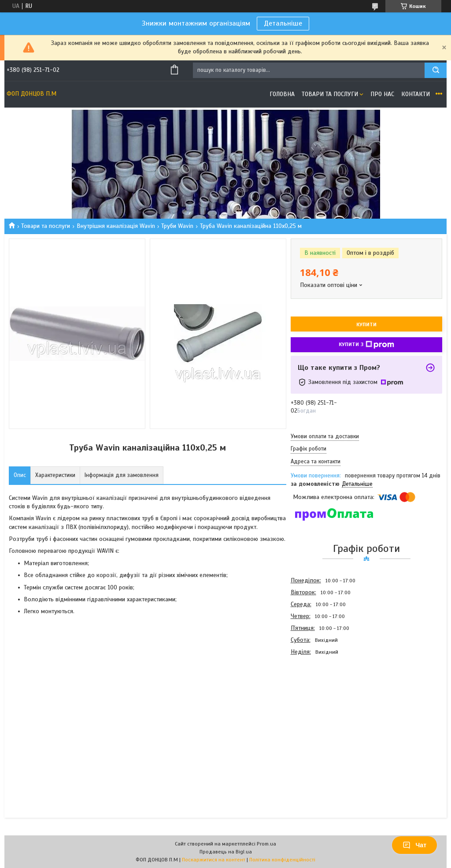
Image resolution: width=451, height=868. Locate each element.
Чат (414, 845)
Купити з (366, 345)
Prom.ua (266, 844)
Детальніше (283, 23)
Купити (366, 324)
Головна (282, 94)
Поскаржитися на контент (214, 860)
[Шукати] (436, 70)
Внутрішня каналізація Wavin (116, 226)
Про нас (382, 94)
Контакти (416, 94)
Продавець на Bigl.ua (226, 852)
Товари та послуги (330, 94)
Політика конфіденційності (282, 860)
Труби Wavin (177, 226)
